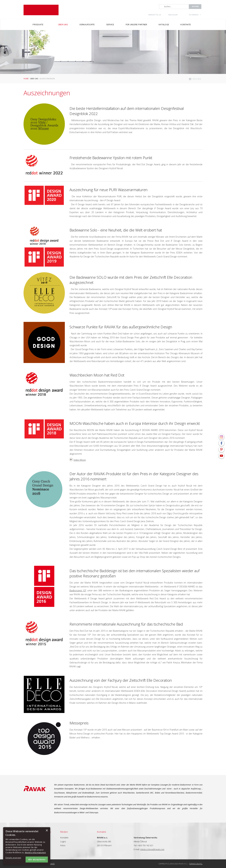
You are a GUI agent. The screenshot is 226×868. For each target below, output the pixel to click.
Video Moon (80, 460)
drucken (197, 79)
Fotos (63, 845)
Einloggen (173, 15)
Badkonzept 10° (78, 590)
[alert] (27, 846)
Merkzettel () (155, 15)
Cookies (51, 864)
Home (26, 79)
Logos (63, 841)
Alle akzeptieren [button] (37, 859)
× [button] (47, 831)
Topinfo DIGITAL (196, 864)
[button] (14, 858)
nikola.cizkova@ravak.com (152, 849)
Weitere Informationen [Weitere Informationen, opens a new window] (35, 853)
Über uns (34, 79)
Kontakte (64, 838)
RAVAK (41, 10)
